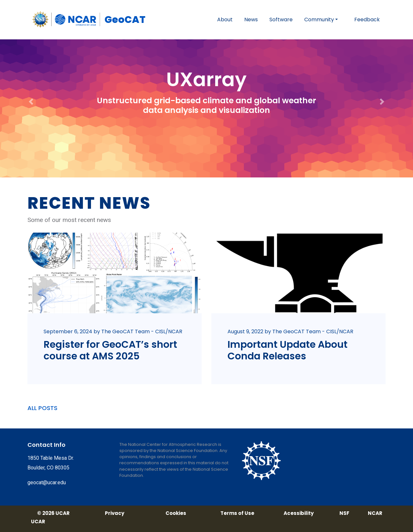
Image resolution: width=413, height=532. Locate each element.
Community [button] (319, 20)
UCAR (38, 522)
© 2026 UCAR (53, 513)
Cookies (176, 513)
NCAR (375, 513)
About (225, 20)
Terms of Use (237, 513)
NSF (344, 513)
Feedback (367, 20)
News (251, 20)
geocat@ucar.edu (47, 482)
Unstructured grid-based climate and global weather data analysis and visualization (206, 105)
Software (281, 20)
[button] (31, 89)
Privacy (115, 513)
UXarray (206, 79)
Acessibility (299, 513)
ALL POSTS (42, 408)
